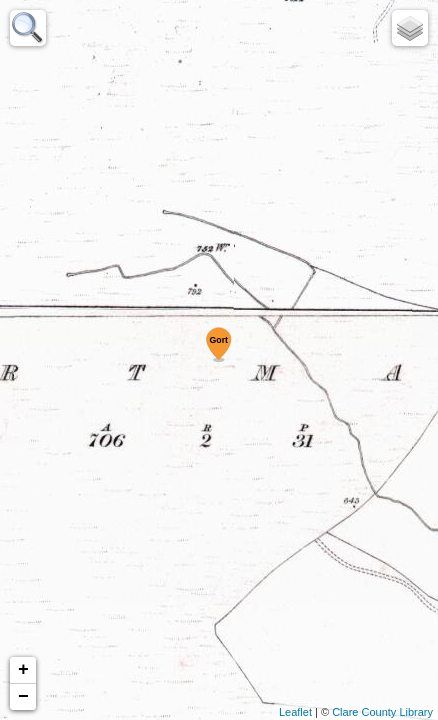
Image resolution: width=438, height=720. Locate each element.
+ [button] (23, 670)
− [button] (23, 697)
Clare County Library (382, 712)
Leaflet (295, 712)
